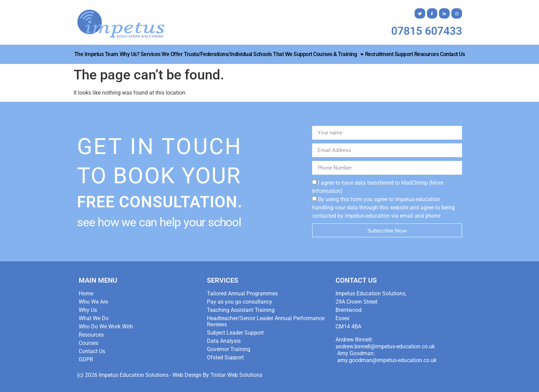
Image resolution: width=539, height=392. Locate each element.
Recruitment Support (389, 54)
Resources (427, 54)
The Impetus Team (96, 54)
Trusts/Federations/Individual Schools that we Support (248, 54)
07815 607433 (427, 31)
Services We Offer (162, 54)
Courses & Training (338, 54)
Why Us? (130, 54)
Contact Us (452, 54)
